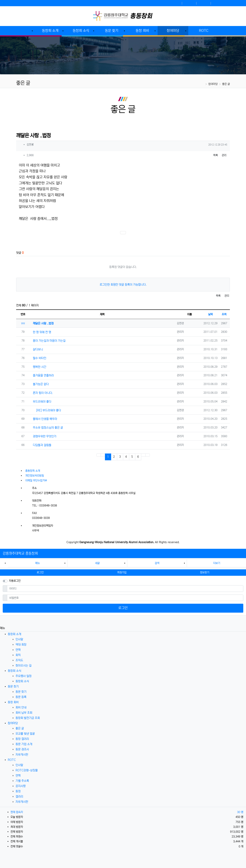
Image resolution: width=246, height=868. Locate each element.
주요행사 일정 (24, 676)
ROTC (12, 760)
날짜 (210, 314)
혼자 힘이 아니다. (41, 393)
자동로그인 (15, 581)
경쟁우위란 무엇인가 (43, 436)
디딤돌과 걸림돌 (41, 445)
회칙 (18, 655)
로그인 (176, 3)
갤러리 (19, 796)
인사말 (19, 639)
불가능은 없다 (39, 384)
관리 (224, 155)
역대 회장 (21, 645)
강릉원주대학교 (222, 3)
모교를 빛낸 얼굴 (25, 734)
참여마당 (213, 84)
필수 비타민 (38, 358)
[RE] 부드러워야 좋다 (45, 410)
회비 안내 (21, 707)
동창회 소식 (14, 671)
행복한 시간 (38, 367)
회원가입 (189, 3)
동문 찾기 (13, 686)
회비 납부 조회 (24, 713)
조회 (224, 314)
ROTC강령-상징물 (27, 770)
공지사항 (21, 786)
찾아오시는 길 (24, 666)
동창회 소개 (14, 634)
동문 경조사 (22, 749)
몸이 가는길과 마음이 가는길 (48, 341)
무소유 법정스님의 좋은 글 (46, 428)
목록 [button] (215, 155)
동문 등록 (21, 697)
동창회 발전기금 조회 (28, 718)
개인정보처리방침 (35, 476)
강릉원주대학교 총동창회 (20, 553)
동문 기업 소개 (24, 744)
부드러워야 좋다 (41, 402)
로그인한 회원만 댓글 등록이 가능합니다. (123, 285)
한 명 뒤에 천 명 (40, 332)
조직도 (19, 660)
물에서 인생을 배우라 (43, 419)
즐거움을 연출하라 (42, 375)
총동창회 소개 (33, 471)
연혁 (18, 650)
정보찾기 (204, 3)
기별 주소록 (22, 781)
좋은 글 (226, 84)
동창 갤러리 (22, 739)
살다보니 (36, 349)
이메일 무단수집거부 (36, 480)
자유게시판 (22, 755)
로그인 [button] (40, 572)
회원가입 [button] (122, 572)
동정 (18, 791)
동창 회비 (13, 702)
